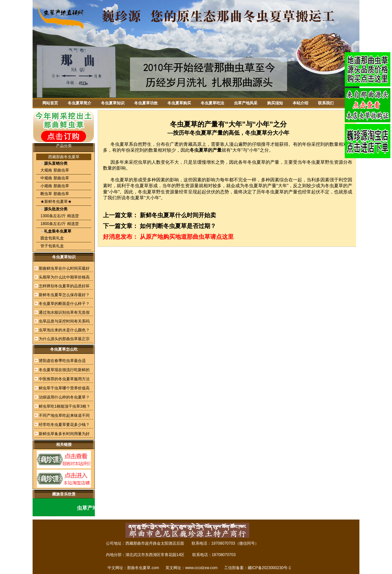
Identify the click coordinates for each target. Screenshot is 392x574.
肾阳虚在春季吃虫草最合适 (62, 361)
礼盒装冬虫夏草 (58, 231)
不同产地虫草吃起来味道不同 (64, 415)
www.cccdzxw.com (201, 568)
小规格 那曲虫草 (54, 186)
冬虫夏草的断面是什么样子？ (64, 304)
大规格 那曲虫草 (54, 170)
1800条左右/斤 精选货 (59, 224)
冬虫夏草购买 (179, 103)
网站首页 (50, 103)
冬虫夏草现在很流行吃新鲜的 (64, 370)
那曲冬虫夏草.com (143, 568)
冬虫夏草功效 (146, 103)
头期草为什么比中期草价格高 (64, 277)
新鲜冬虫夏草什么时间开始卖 (178, 215)
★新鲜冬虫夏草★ (56, 202)
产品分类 (64, 146)
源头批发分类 (56, 209)
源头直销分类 (56, 163)
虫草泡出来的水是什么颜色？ (64, 330)
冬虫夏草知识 (113, 103)
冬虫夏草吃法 (212, 103)
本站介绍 (300, 103)
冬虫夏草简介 (80, 103)
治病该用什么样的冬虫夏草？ (64, 397)
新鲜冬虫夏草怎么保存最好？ (64, 295)
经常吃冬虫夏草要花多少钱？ (64, 425)
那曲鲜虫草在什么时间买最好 (64, 268)
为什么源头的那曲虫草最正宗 (64, 339)
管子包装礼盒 (52, 246)
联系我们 (326, 103)
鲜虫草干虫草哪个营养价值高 (64, 388)
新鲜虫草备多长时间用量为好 (64, 434)
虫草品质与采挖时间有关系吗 (64, 321)
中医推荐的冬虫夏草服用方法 (64, 379)
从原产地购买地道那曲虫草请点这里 (187, 237)
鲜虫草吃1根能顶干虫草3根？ (64, 406)
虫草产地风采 (246, 103)
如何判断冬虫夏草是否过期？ (178, 226)
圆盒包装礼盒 (52, 238)
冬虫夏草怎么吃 (64, 349)
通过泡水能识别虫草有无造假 (64, 312)
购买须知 (275, 103)
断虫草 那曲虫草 (54, 194)
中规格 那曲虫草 (54, 178)
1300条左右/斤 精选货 (59, 216)
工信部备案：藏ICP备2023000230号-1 (258, 568)
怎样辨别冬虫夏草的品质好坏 (64, 286)
